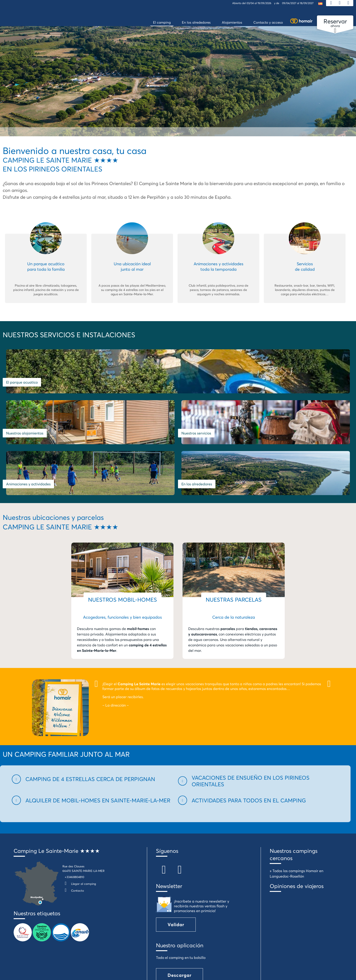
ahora (335, 23)
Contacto (73, 849)
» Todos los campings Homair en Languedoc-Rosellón (297, 832)
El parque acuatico (22, 387)
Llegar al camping (79, 843)
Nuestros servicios (284, 387)
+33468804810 (74, 836)
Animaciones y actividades (28, 443)
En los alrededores (197, 443)
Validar (176, 883)
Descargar (179, 934)
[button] (92, 738)
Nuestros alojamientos (200, 387)
